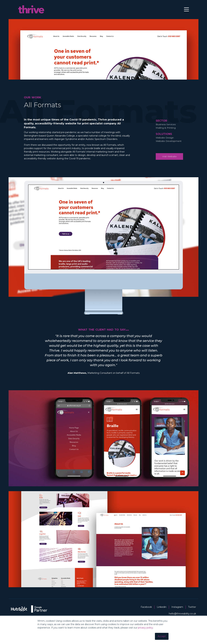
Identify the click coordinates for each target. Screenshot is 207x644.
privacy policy (145, 628)
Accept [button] (162, 636)
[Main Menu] (184, 10)
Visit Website (169, 162)
